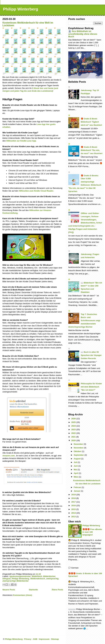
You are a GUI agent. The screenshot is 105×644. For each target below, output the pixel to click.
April (76, 473)
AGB (35, 639)
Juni (76, 466)
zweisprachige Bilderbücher (16, 581)
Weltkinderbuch (38, 579)
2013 (74, 517)
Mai (76, 470)
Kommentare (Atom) (23, 595)
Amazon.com (9, 456)
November (79, 448)
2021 (74, 437)
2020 (74, 440)
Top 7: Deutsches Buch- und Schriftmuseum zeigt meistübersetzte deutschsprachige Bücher (84, 321)
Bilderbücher (49, 576)
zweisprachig (52, 579)
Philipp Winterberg (21, 9)
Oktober (78, 451)
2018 (74, 498)
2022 (74, 433)
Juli (76, 462)
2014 (74, 513)
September (79, 455)
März (76, 477)
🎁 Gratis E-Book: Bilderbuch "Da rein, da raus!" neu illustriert (92, 150)
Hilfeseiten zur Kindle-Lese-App (21, 141)
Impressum (44, 639)
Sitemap (55, 639)
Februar (78, 487)
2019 (74, 495)
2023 (74, 430)
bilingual (6, 579)
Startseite (33, 590)
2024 (74, 426)
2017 (74, 502)
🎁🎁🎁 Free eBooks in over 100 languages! (92, 532)
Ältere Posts (57, 590)
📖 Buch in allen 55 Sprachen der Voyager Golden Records (91, 355)
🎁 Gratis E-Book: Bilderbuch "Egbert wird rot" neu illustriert (91, 122)
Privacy (28, 639)
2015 (74, 509)
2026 (74, 419)
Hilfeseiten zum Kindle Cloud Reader (36, 191)
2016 (74, 505)
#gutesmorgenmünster (20, 576)
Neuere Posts (9, 590)
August (77, 459)
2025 (74, 422)
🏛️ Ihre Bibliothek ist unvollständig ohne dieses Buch (83, 34)
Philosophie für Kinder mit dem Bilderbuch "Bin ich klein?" (91, 387)
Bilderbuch (37, 576)
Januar (77, 491)
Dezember (79, 444)
